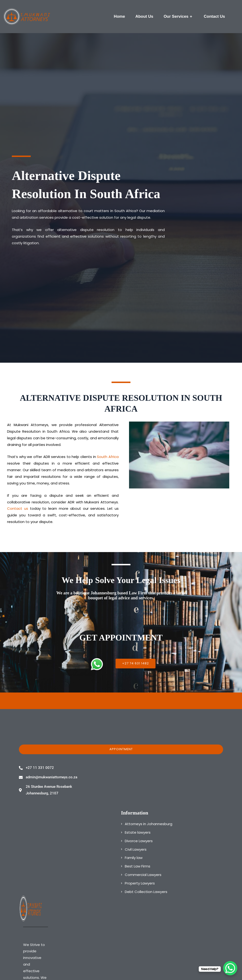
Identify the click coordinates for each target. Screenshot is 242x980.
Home (119, 16)
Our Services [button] (178, 17)
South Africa (108, 457)
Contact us (18, 508)
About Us (144, 16)
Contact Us (214, 16)
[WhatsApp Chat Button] (230, 968)
